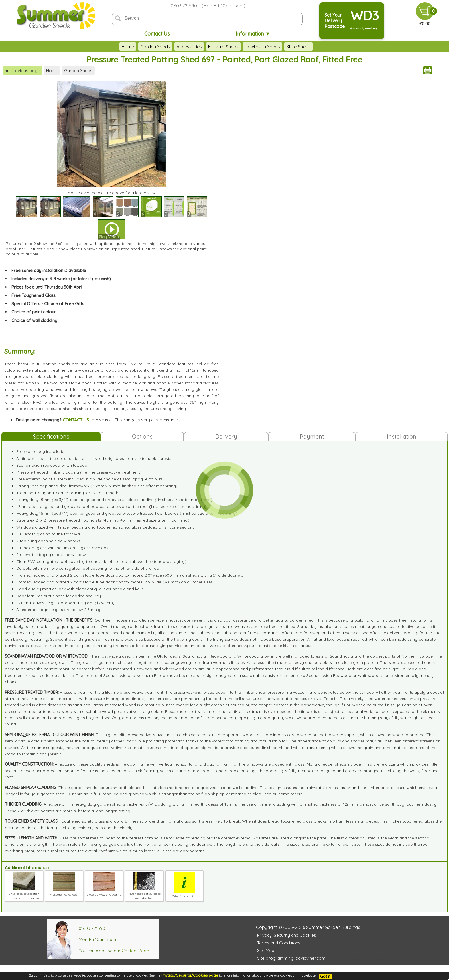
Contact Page (135, 951)
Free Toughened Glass (34, 295)
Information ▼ (253, 34)
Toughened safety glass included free (144, 894)
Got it (325, 977)
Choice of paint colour (34, 312)
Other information (184, 894)
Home (128, 47)
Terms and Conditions (279, 943)
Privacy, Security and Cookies (287, 935)
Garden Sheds (155, 47)
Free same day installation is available (49, 270)
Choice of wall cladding (34, 320)
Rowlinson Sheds (262, 47)
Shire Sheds (299, 47)
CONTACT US (76, 420)
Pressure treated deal (64, 892)
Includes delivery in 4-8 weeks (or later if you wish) (61, 279)
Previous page (23, 71)
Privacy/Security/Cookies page (190, 975)
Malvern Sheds (223, 47)
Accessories (189, 47)
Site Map (266, 950)
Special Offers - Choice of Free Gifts (48, 304)
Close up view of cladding (104, 892)
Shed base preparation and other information (24, 894)
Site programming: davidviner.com (291, 958)
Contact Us (157, 34)
